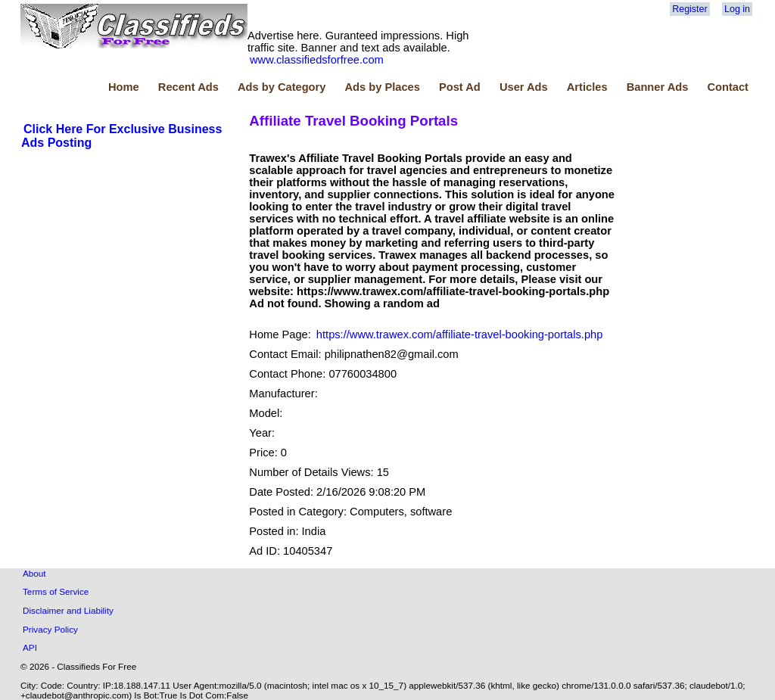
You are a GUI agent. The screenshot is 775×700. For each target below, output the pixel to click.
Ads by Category (282, 87)
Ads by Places (383, 87)
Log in (737, 9)
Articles (587, 87)
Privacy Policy (50, 629)
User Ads (524, 87)
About (34, 573)
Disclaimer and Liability (68, 610)
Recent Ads (188, 87)
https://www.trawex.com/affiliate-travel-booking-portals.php (460, 334)
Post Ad (460, 87)
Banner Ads (658, 87)
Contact (728, 87)
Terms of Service (56, 591)
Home (124, 87)
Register (689, 9)
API (30, 647)
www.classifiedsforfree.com (317, 60)
